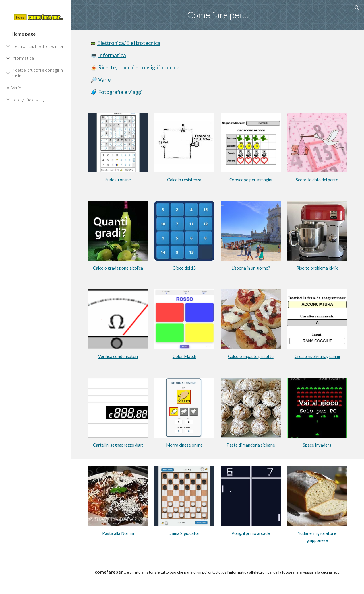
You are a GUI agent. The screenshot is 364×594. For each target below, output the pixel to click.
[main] (218, 15)
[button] (357, 8)
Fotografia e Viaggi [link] (29, 99)
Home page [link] (23, 34)
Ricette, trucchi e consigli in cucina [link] (37, 73)
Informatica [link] (23, 58)
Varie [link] (16, 88)
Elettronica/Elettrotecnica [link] (37, 46)
